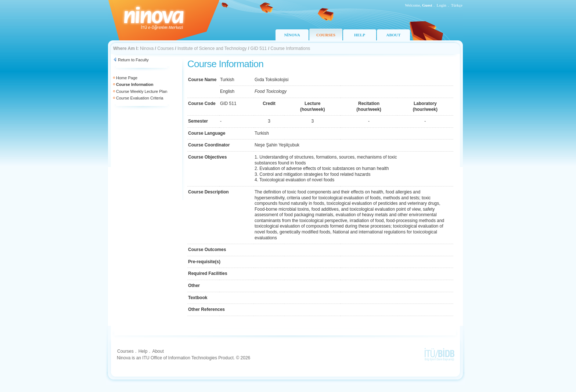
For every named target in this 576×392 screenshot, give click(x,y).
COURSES (326, 35)
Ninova (147, 48)
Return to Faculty (133, 60)
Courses (165, 48)
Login (442, 5)
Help (143, 351)
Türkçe (457, 5)
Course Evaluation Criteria (140, 98)
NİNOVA (292, 35)
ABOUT (393, 35)
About (158, 351)
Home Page (127, 78)
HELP (360, 35)
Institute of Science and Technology (212, 48)
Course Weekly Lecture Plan (142, 91)
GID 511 (259, 48)
